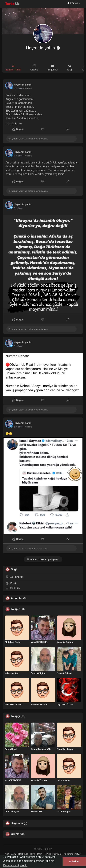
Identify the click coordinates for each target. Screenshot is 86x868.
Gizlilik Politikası (53, 854)
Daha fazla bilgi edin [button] (15, 865)
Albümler (17, 598)
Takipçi (15, 716)
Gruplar (16, 834)
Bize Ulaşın (36, 854)
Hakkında (23, 854)
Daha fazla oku (14, 124)
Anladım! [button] (74, 861)
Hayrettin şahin (41, 48)
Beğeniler (17, 823)
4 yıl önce (18, 89)
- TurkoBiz (27, 89)
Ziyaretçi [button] (74, 3)
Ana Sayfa (10, 854)
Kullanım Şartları (72, 854)
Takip (14, 609)
